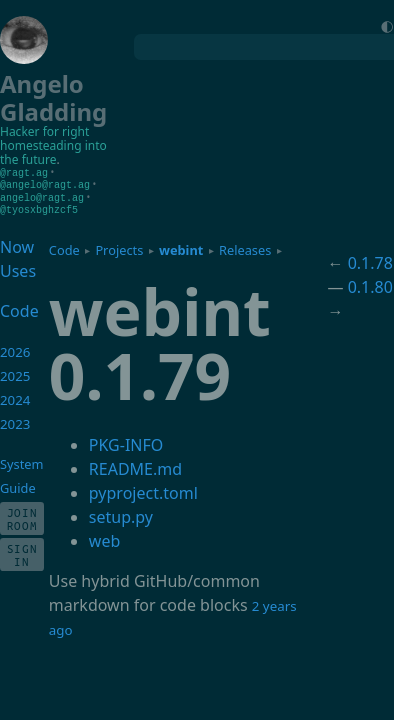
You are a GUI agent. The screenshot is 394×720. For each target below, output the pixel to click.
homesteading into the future (53, 152)
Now (17, 244)
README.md (135, 466)
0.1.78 (370, 260)
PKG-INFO (126, 442)
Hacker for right (44, 131)
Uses (18, 268)
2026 (15, 349)
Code (64, 247)
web (104, 538)
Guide (18, 485)
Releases (245, 247)
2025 (15, 373)
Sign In (22, 552)
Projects (119, 247)
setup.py (121, 514)
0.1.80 (370, 284)
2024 (15, 397)
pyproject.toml (143, 490)
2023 (15, 421)
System (21, 461)
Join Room (22, 516)
